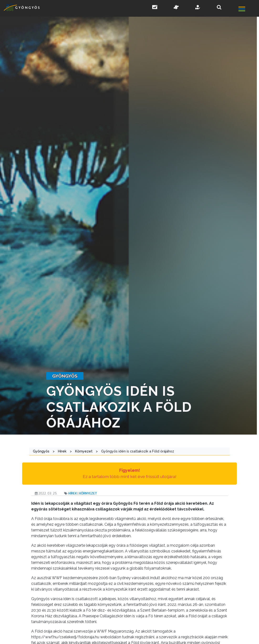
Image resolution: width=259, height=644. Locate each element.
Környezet (88, 493)
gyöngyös (65, 376)
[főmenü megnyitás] (248, 10)
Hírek (73, 493)
